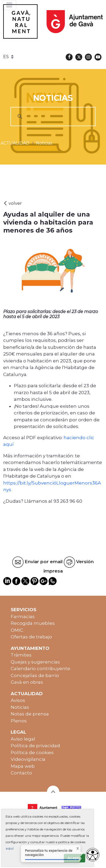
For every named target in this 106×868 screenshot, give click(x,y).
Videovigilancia (28, 759)
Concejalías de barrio (35, 675)
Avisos (18, 700)
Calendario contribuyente (40, 669)
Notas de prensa (30, 714)
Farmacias (23, 617)
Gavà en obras (27, 682)
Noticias (20, 707)
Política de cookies (32, 753)
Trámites (21, 655)
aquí (10, 848)
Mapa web (23, 766)
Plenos (19, 721)
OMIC (17, 630)
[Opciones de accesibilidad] (93, 855)
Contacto (21, 773)
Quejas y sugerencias (35, 662)
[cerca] (52, 117)
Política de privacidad (35, 746)
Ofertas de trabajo (31, 637)
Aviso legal (23, 739)
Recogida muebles (33, 623)
